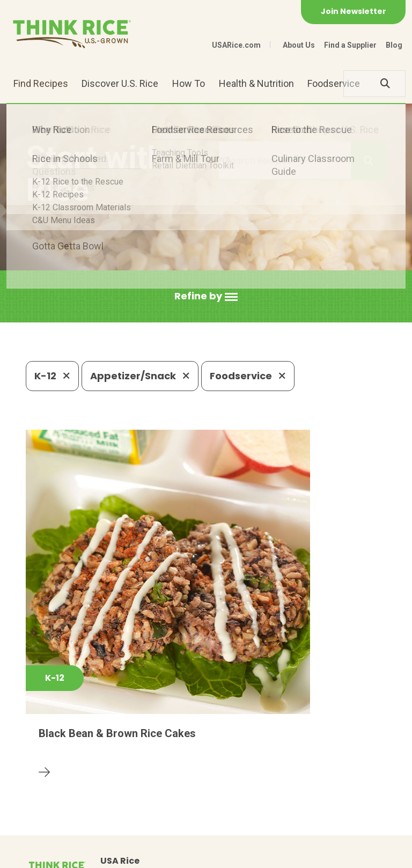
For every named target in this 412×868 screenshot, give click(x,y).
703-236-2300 (131, 777)
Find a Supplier (350, 45)
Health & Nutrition (256, 83)
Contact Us (46, 855)
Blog (394, 45)
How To (189, 83)
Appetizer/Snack (140, 376)
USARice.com (236, 45)
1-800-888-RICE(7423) (231, 777)
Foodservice (334, 83)
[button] (206, 296)
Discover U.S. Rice (120, 83)
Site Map (163, 855)
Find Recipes (41, 83)
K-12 (52, 376)
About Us (299, 45)
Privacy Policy (107, 855)
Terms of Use (218, 855)
